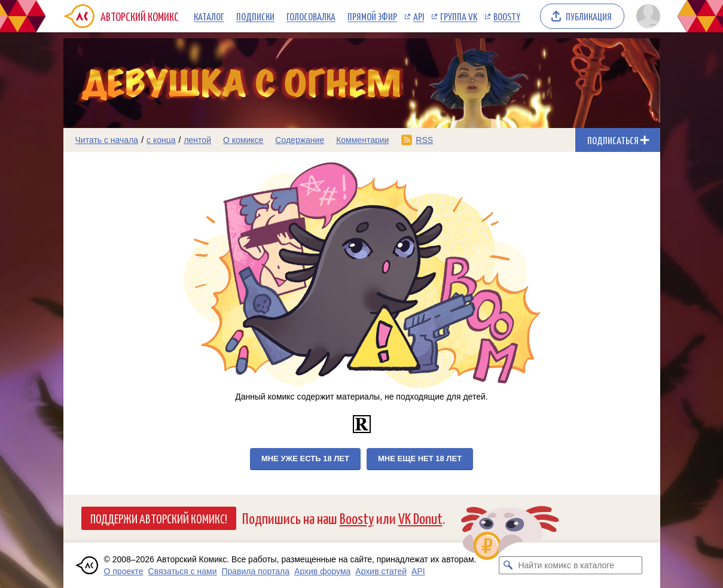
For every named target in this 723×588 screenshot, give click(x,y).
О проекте (124, 571)
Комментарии (362, 140)
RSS (424, 140)
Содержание (300, 140)
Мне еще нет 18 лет (420, 458)
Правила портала (255, 571)
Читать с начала (107, 140)
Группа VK (459, 16)
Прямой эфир (372, 16)
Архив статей (381, 571)
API (419, 16)
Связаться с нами (183, 571)
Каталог (209, 16)
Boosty (507, 16)
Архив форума (322, 571)
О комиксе (243, 140)
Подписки (255, 16)
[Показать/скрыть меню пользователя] (646, 16)
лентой (197, 140)
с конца (161, 140)
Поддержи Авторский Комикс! (159, 518)
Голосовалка (311, 16)
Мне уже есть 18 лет (305, 458)
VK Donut (420, 518)
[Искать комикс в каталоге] (508, 565)
